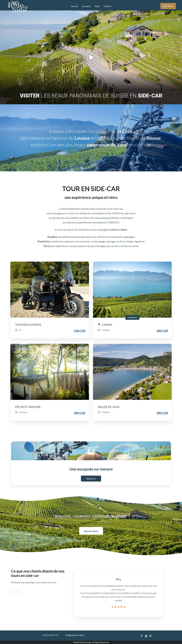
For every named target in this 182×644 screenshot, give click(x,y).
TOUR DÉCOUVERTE (28, 325)
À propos (86, 6)
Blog (97, 6)
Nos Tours (168, 6)
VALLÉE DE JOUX (109, 407)
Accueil (74, 6)
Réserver (91, 479)
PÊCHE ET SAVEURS (28, 407)
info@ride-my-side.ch (75, 635)
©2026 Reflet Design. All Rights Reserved (91, 642)
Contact (107, 6)
